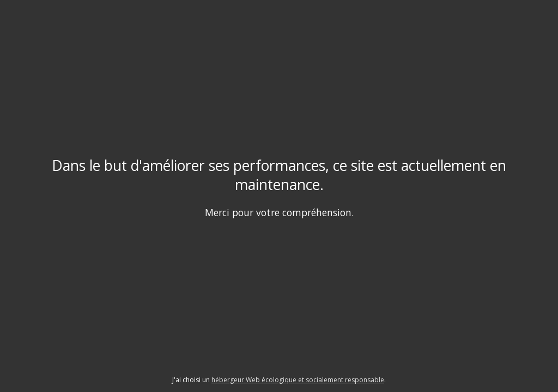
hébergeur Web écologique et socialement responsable (298, 380)
